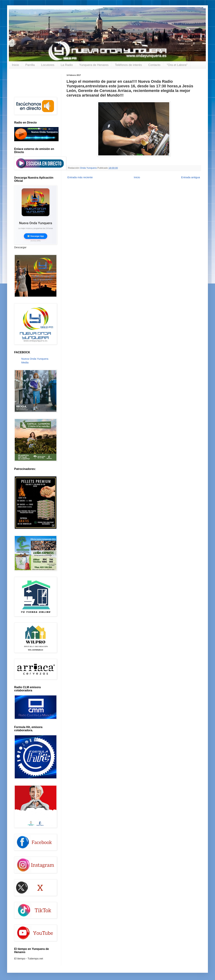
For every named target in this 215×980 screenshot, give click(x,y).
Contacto (154, 65)
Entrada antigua (191, 177)
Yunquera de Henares (94, 65)
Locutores (48, 65)
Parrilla (30, 65)
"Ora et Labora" (177, 65)
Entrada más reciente (80, 177)
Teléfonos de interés (128, 65)
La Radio (67, 65)
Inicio (15, 65)
